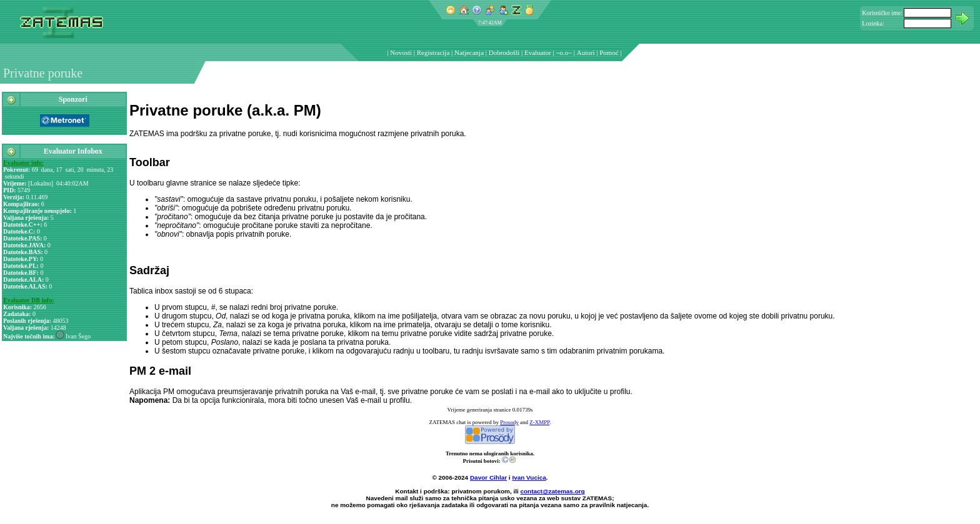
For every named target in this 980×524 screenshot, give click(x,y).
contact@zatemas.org (553, 491)
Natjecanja (469, 52)
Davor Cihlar (488, 477)
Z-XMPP (539, 422)
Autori (586, 52)
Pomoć (609, 52)
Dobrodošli (504, 52)
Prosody (509, 422)
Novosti (401, 52)
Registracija (433, 52)
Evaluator (538, 52)
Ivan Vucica (529, 477)
